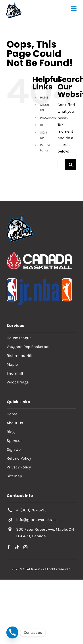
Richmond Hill (19, 356)
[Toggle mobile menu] (74, 9)
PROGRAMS (48, 118)
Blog (11, 432)
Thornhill (15, 373)
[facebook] (9, 547)
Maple (12, 364)
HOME (44, 98)
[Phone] (12, 632)
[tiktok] (17, 547)
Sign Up (14, 449)
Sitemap (14, 476)
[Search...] (61, 164)
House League (19, 338)
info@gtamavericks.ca (36, 520)
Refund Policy (19, 458)
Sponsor (14, 441)
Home (12, 414)
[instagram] (25, 547)
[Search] (71, 164)
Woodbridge (18, 382)
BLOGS (45, 125)
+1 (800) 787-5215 (31, 510)
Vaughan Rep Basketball (29, 347)
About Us (15, 423)
